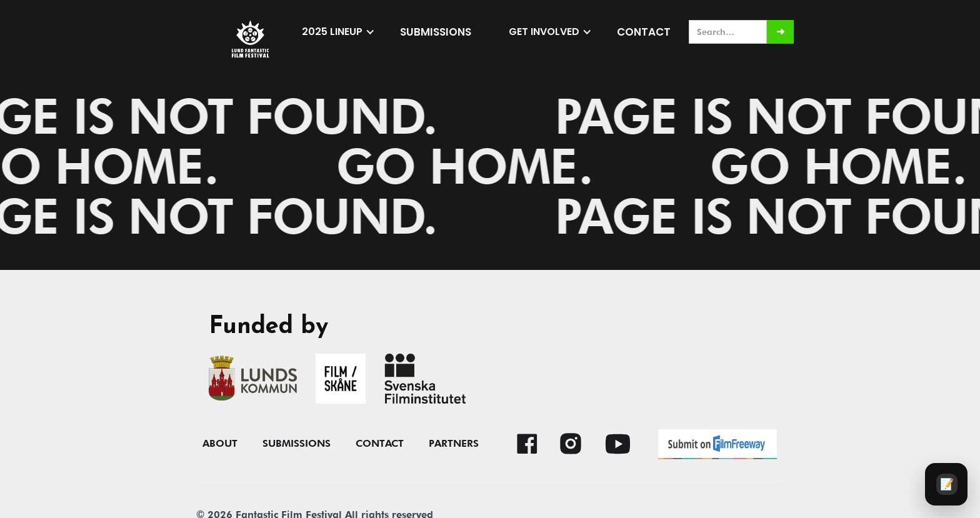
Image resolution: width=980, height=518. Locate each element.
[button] (338, 32)
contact (380, 444)
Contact (644, 32)
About (220, 444)
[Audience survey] (946, 484)
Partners (454, 444)
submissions (436, 32)
